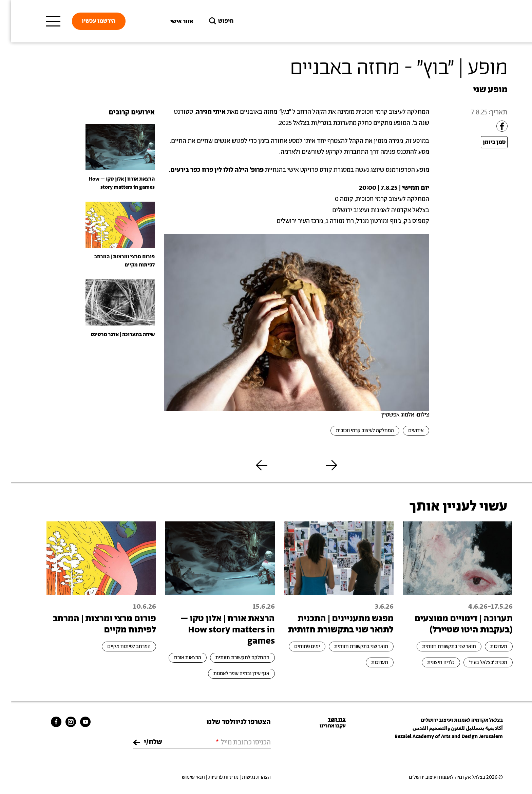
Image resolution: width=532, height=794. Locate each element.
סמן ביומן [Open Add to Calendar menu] (483, 142)
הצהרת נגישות (245, 777)
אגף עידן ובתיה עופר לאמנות (231, 674)
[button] (321, 465)
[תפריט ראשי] (42, 21)
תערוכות (488, 647)
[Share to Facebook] (491, 126)
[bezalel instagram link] (60, 722)
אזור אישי (171, 21)
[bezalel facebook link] (45, 722)
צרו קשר (326, 719)
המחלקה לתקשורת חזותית (232, 658)
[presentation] (109, 147)
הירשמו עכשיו (88, 21)
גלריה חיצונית (430, 662)
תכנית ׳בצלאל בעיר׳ (477, 662)
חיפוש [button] (210, 21)
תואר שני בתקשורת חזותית (438, 647)
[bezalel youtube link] (74, 722)
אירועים (405, 431)
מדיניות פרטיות (213, 777)
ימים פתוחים (296, 647)
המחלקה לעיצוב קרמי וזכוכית (354, 431)
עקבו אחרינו (322, 726)
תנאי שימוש (183, 777)
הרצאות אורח (177, 658)
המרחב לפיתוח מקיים (118, 647)
